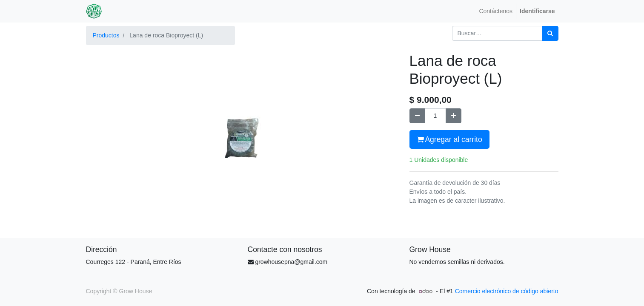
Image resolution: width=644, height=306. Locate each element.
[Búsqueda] (550, 33)
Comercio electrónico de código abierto (507, 291)
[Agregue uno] (454, 116)
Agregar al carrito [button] (449, 139)
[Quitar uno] (417, 116)
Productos (106, 35)
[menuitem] (496, 11)
